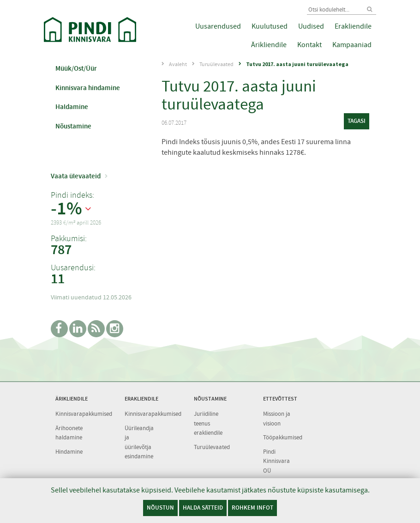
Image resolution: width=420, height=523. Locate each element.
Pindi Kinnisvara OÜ (276, 461)
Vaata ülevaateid (76, 176)
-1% (66, 209)
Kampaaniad (352, 45)
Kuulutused (270, 26)
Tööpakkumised (283, 437)
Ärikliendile (269, 45)
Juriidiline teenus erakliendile (208, 423)
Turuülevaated (216, 64)
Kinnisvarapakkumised (84, 414)
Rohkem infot (252, 508)
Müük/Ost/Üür (76, 68)
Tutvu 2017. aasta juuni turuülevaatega (297, 64)
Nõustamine (73, 126)
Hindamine (69, 452)
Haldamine (72, 107)
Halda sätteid (203, 508)
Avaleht (178, 64)
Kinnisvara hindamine (88, 88)
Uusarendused (218, 26)
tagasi (357, 121)
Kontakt (309, 45)
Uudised (311, 26)
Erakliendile (353, 26)
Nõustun (160, 508)
